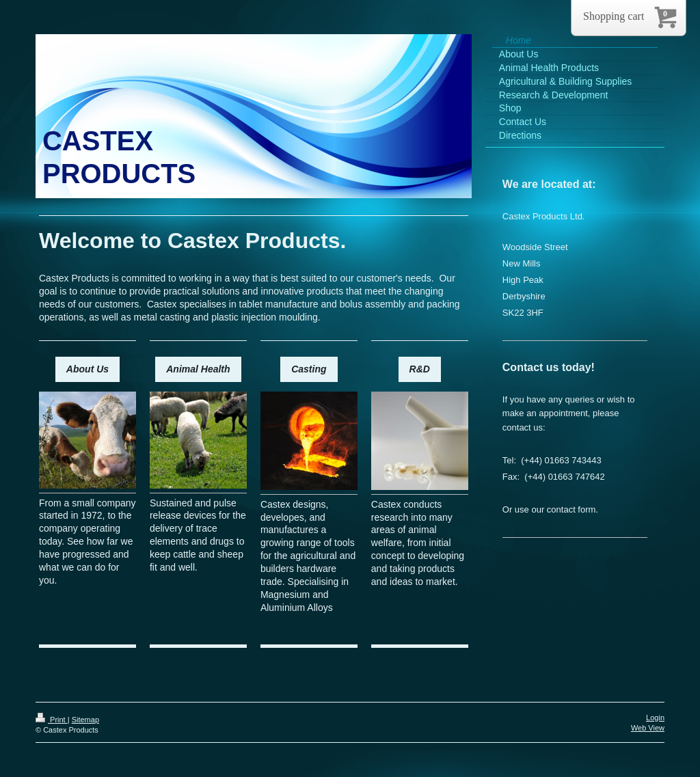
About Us (87, 369)
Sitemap (85, 720)
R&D (420, 369)
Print (52, 720)
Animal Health (198, 369)
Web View (648, 728)
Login (655, 718)
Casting (309, 369)
